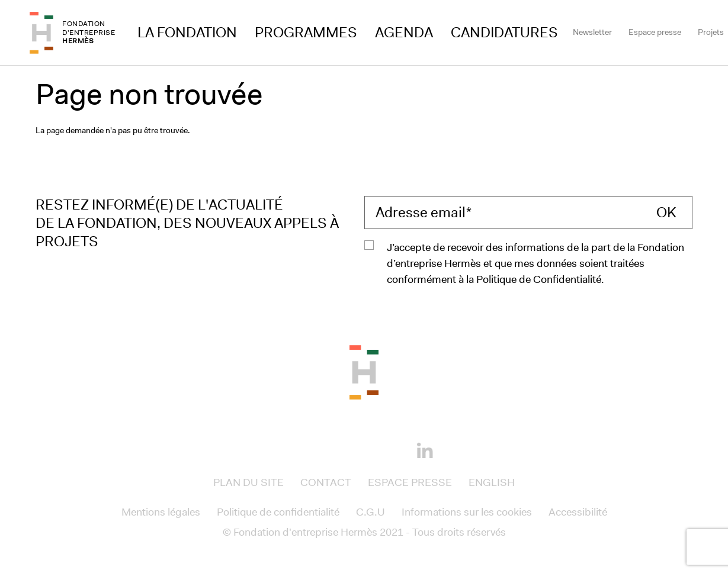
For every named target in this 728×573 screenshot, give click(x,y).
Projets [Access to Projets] (711, 32)
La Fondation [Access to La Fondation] (187, 33)
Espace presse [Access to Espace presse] (655, 32)
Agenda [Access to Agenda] (404, 33)
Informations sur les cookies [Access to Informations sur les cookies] (467, 512)
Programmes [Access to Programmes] (306, 33)
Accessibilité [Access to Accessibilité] (578, 512)
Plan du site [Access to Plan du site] (248, 482)
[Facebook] (304, 449)
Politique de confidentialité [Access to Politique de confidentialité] (278, 512)
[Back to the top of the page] (364, 371)
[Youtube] (384, 449)
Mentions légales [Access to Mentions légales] (161, 512)
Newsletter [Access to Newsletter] (592, 32)
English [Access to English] (492, 482)
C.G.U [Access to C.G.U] (371, 512)
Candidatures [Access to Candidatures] (504, 33)
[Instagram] (344, 449)
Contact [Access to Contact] (326, 482)
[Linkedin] (425, 452)
